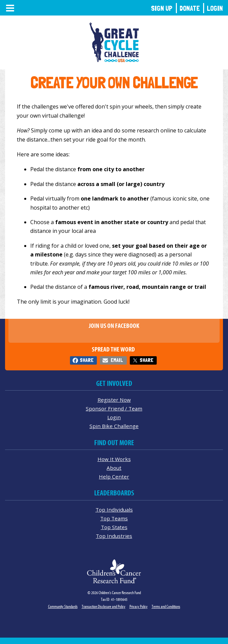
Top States (114, 527)
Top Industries (114, 536)
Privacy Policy (139, 606)
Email (117, 360)
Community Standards (63, 606)
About (114, 468)
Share (87, 360)
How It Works (114, 459)
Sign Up (162, 8)
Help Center (114, 477)
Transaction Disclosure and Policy (104, 606)
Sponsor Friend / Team (114, 408)
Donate (190, 8)
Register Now (114, 400)
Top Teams (114, 518)
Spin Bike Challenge (114, 426)
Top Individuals (114, 510)
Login (215, 8)
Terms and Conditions (166, 606)
